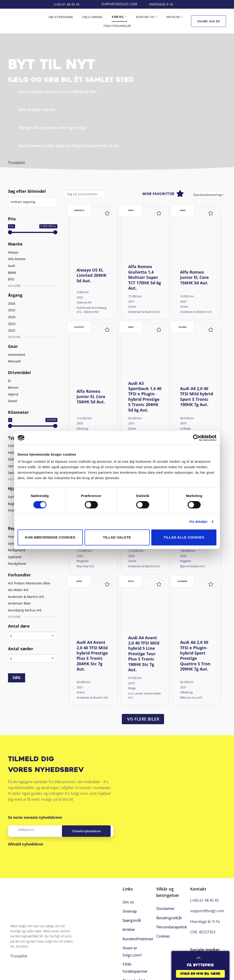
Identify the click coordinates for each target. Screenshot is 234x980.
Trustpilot (16, 163)
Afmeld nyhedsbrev (26, 844)
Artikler (175, 17)
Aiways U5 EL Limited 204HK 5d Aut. (92, 275)
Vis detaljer (198, 522)
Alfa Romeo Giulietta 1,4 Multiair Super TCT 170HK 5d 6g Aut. (145, 277)
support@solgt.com (207, 911)
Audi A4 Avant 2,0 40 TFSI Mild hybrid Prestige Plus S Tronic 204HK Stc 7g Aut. (92, 656)
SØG (17, 678)
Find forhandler (117, 26)
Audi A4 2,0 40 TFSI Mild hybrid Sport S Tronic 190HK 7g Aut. (197, 397)
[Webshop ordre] (208, 195)
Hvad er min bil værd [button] (200, 974)
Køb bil (119, 17)
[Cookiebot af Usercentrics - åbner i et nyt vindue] (196, 438)
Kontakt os (147, 17)
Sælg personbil (61, 17)
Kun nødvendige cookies (50, 537)
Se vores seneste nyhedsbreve (35, 817)
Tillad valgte (117, 537)
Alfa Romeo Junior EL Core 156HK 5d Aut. (194, 277)
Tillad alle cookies (184, 537)
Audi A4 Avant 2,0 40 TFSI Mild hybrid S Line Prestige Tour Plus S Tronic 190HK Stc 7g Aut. (144, 654)
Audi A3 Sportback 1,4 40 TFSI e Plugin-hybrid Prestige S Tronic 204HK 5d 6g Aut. (145, 397)
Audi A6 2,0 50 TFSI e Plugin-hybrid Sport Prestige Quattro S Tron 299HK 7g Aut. (195, 656)
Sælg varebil (93, 17)
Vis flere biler (143, 719)
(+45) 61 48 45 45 (204, 900)
